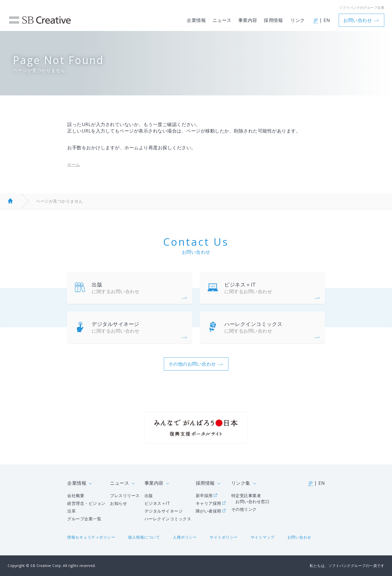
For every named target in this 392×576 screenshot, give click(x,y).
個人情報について (144, 537)
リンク (298, 18)
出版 (137, 288)
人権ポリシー (185, 537)
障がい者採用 (208, 511)
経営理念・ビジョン (86, 503)
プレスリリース (125, 496)
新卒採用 (204, 496)
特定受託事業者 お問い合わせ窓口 (250, 499)
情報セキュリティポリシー (91, 537)
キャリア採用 (208, 503)
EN (327, 18)
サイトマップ (263, 537)
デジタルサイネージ (137, 327)
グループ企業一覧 (84, 519)
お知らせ (118, 503)
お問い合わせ (358, 18)
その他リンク (244, 509)
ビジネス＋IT (270, 288)
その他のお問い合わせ (192, 364)
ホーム (74, 164)
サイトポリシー (224, 537)
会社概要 (76, 496)
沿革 (71, 511)
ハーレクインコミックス (270, 327)
